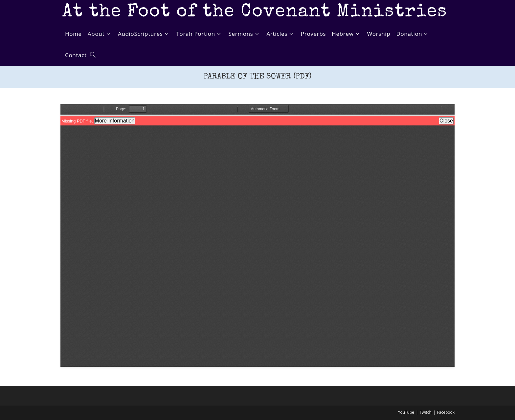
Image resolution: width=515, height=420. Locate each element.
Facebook (446, 412)
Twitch (426, 412)
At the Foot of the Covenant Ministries (255, 12)
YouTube (406, 412)
